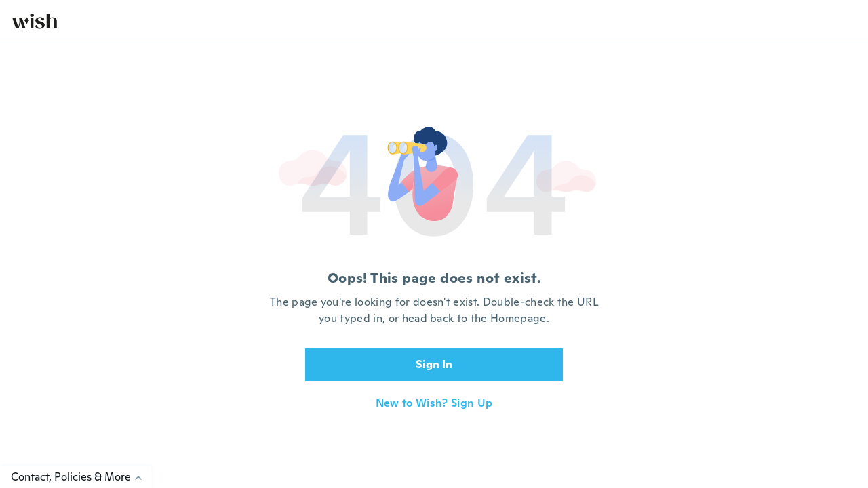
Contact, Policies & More (81, 477)
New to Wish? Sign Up (434, 403)
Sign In (434, 364)
